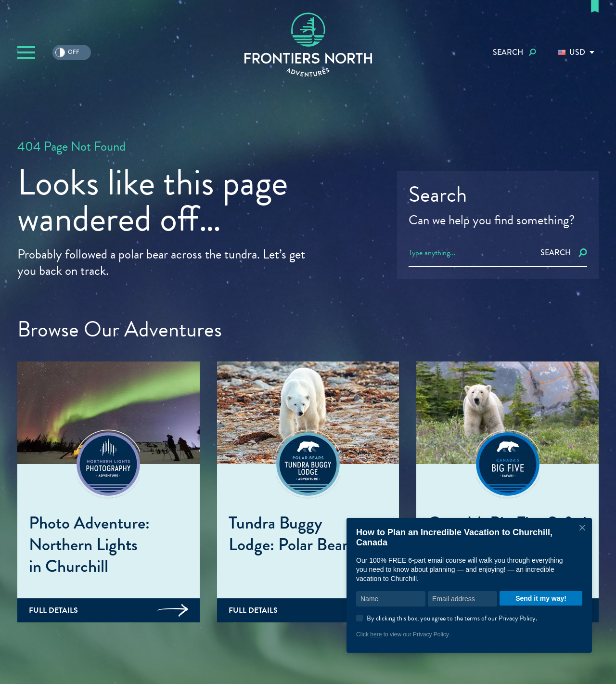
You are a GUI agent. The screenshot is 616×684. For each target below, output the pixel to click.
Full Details (109, 610)
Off (67, 52)
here (376, 634)
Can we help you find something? (492, 220)
